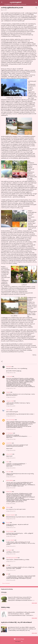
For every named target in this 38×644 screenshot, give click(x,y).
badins (22, 642)
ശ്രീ (7, 565)
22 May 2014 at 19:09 (11, 536)
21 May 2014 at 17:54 (11, 388)
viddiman (8, 410)
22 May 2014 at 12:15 (11, 511)
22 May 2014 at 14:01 (11, 519)
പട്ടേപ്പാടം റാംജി (10, 401)
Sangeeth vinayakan (10, 515)
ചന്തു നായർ (9, 454)
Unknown (8, 507)
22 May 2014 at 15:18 (11, 528)
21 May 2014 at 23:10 (11, 458)
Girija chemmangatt (10, 420)
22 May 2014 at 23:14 (11, 546)
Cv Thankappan (10, 433)
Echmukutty (9, 367)
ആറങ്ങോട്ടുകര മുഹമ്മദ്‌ (12, 558)
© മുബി (8, 523)
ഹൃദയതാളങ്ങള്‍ (15, 2)
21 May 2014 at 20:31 (11, 406)
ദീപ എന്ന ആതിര (10, 540)
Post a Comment (6, 583)
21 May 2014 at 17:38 (11, 373)
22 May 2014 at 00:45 (11, 468)
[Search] (36, 3)
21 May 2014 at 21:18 (11, 429)
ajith (7, 574)
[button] (36, 8)
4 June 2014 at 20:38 (11, 580)
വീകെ (8, 462)
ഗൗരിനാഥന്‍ (9, 376)
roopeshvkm (9, 443)
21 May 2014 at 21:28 (11, 439)
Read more (34, 603)
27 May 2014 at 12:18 (11, 570)
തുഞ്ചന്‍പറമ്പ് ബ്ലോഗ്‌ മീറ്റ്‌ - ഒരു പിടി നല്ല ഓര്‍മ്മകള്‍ (16, 622)
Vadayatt (8, 392)
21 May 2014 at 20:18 (11, 397)
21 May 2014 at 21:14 (11, 416)
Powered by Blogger (19, 639)
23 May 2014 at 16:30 (11, 554)
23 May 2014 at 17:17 (11, 562)
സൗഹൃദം (4, 592)
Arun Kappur (9, 550)
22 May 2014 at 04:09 (11, 488)
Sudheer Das (9, 492)
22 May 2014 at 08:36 (11, 504)
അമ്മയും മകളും (5, 607)
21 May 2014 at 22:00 (11, 450)
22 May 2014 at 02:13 (11, 477)
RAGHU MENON (10, 480)
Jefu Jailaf (9, 472)
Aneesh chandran (10, 531)
